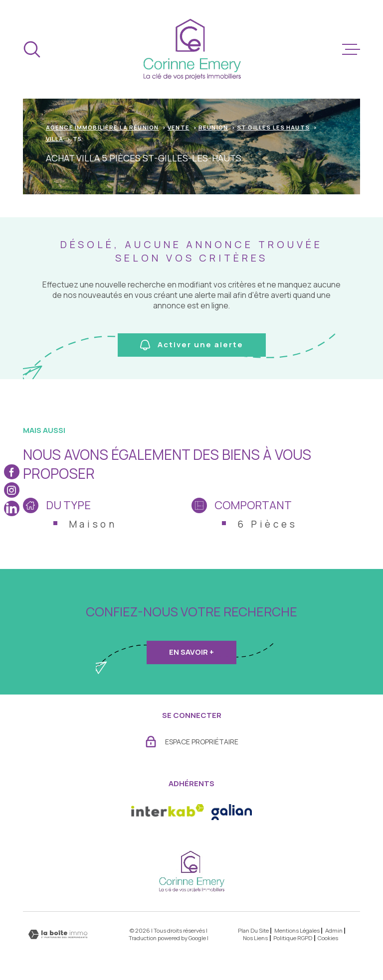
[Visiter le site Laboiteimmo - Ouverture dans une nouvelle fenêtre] (58, 934)
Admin (334, 930)
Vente (179, 127)
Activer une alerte (192, 345)
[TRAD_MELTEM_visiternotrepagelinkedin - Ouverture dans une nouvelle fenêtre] (12, 508)
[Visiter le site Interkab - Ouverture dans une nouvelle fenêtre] (167, 812)
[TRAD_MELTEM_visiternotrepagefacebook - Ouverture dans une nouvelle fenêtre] (12, 472)
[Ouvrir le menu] (351, 49)
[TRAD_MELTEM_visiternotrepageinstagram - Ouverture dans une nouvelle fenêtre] (12, 490)
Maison (93, 524)
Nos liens (255, 938)
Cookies (328, 938)
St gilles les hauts (273, 127)
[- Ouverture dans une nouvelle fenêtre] (232, 812)
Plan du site (253, 930)
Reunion (213, 127)
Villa (55, 139)
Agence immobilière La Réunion (102, 127)
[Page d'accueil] (192, 49)
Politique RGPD (293, 938)
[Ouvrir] (32, 49)
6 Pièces (268, 524)
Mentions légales (297, 930)
